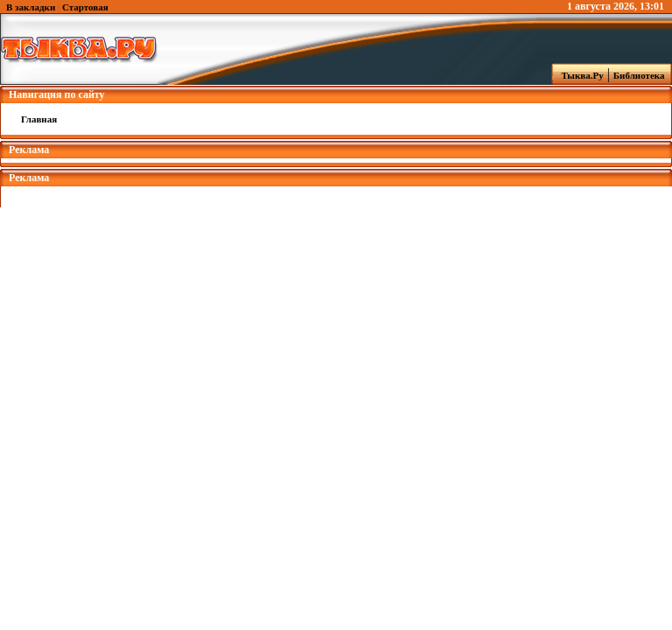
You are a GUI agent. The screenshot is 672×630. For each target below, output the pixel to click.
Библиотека (641, 75)
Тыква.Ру (578, 75)
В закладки (31, 7)
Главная (39, 119)
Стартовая (85, 7)
